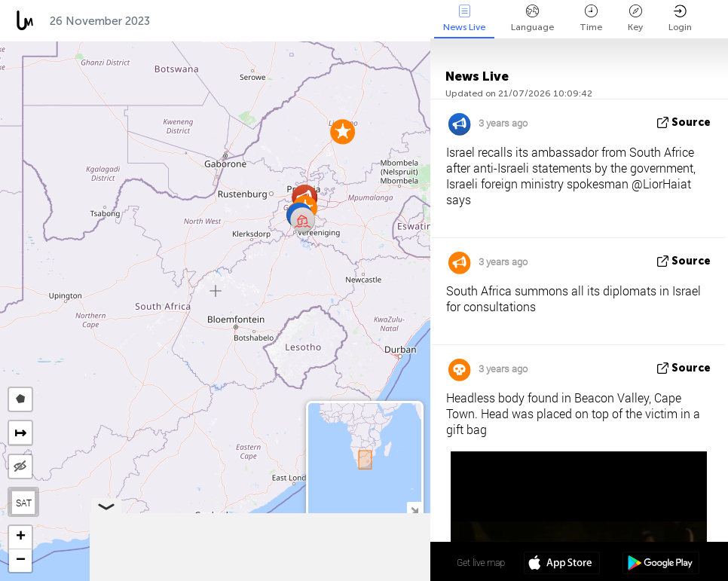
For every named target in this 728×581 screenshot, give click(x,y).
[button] (343, 131)
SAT (24, 503)
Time (591, 18)
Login (680, 18)
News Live (464, 18)
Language (532, 18)
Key (635, 18)
